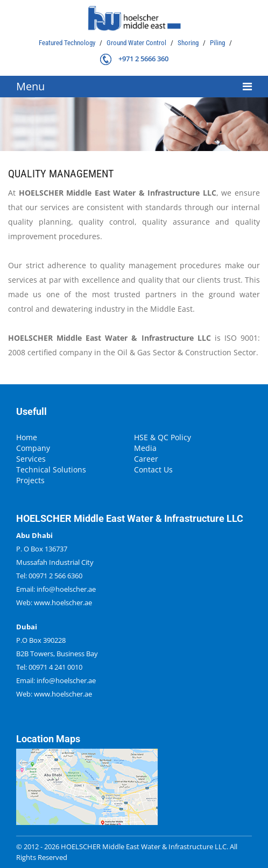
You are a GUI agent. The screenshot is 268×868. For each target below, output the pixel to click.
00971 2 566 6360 (55, 576)
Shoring (189, 43)
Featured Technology (68, 43)
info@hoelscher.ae (66, 589)
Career (146, 459)
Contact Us (153, 470)
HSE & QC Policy (163, 437)
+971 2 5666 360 (143, 59)
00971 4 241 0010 (55, 667)
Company (33, 448)
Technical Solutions (51, 470)
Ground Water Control (137, 43)
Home (27, 437)
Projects (30, 480)
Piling (218, 43)
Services (31, 459)
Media (145, 448)
